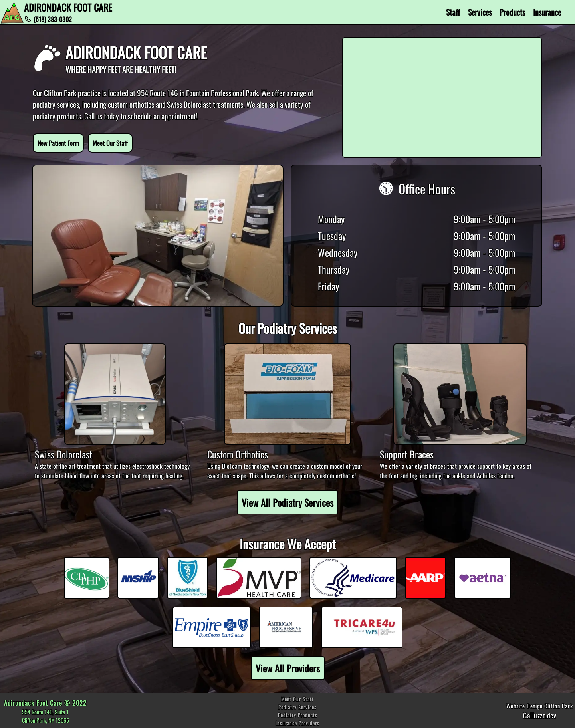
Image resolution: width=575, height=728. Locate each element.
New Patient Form (58, 143)
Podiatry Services (297, 707)
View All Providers (288, 668)
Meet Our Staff (110, 143)
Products (512, 12)
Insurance (547, 12)
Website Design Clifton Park (540, 706)
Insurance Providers (297, 723)
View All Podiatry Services (287, 502)
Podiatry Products (298, 715)
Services (480, 12)
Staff (453, 12)
